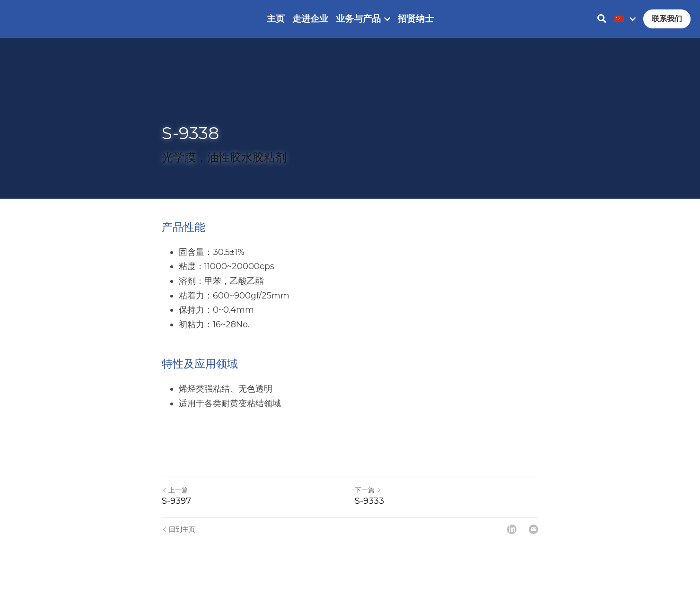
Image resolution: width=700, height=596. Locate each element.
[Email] (534, 539)
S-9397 (176, 510)
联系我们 (667, 23)
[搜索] (602, 24)
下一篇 (368, 500)
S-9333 (369, 510)
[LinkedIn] (512, 539)
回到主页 (179, 539)
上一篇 (175, 500)
